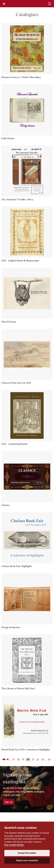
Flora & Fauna (9, 322)
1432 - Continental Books (14, 444)
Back (8, 759)
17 (14, 759)
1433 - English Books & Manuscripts (20, 261)
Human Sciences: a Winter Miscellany (21, 77)
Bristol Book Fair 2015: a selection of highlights (26, 750)
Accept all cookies (27, 853)
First (4, 759)
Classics (6, 505)
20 (28, 759)
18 (18, 759)
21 (33, 759)
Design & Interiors (11, 627)
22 (38, 759)
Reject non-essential (27, 860)
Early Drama (8, 138)
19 (23, 759)
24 (49, 759)
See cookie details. (14, 845)
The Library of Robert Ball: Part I (18, 688)
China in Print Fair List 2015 (16, 383)
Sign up (8, 802)
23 (43, 759)
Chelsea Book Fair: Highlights (17, 566)
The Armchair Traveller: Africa (17, 199)
